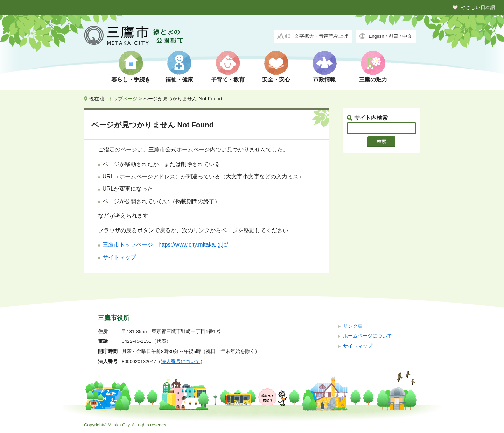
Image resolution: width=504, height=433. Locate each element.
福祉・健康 (179, 80)
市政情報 (324, 80)
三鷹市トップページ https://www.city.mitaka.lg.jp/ (165, 245)
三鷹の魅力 (373, 80)
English (376, 36)
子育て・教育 (228, 80)
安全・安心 (276, 80)
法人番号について (181, 361)
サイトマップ (119, 257)
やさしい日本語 (478, 7)
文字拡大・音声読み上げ (321, 36)
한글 (393, 36)
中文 (407, 36)
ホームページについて (367, 336)
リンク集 (353, 326)
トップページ (123, 99)
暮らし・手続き (131, 80)
